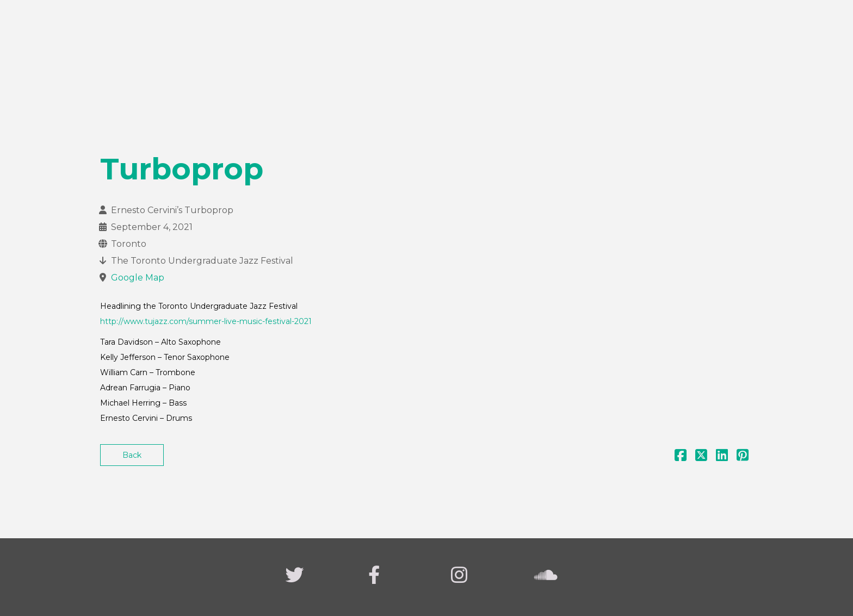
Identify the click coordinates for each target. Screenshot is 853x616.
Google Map (138, 278)
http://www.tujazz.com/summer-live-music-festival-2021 (206, 321)
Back (132, 455)
